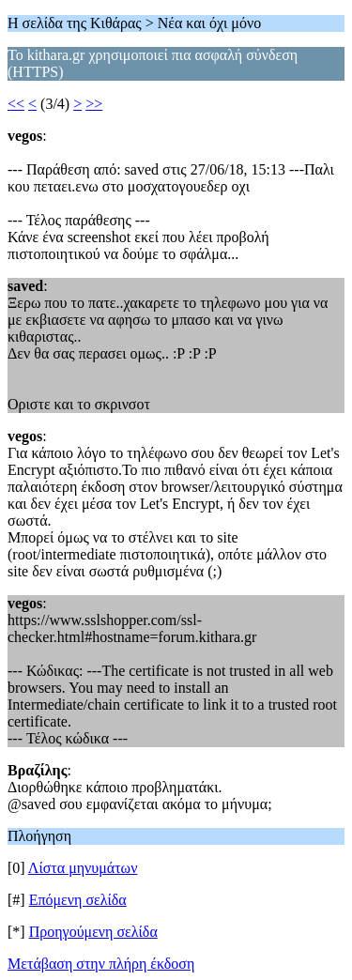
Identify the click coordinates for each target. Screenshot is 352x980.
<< (16, 104)
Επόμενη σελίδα (78, 900)
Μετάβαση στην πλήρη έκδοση (101, 964)
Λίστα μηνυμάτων (83, 868)
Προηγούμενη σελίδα (93, 932)
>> (94, 104)
